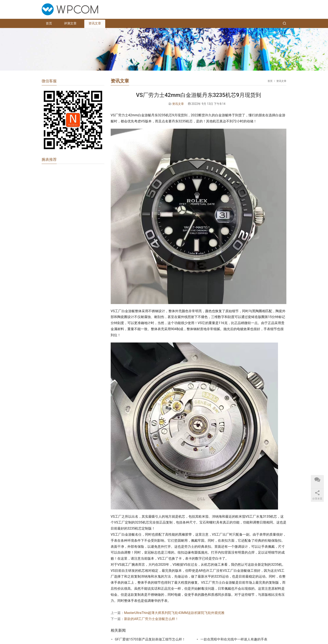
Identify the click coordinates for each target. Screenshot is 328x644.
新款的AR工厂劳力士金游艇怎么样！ (151, 619)
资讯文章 (95, 23)
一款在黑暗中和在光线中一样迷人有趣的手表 (234, 639)
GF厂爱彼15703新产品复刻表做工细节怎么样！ (150, 639)
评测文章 (70, 23)
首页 (49, 23)
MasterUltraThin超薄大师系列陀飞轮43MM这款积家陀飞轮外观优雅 (174, 613)
